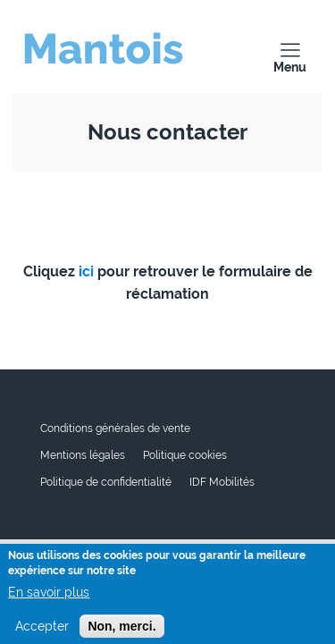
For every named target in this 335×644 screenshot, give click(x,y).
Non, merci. (121, 630)
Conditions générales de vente (115, 428)
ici (86, 271)
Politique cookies (185, 455)
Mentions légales (83, 455)
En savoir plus (49, 596)
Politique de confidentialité (106, 482)
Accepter (42, 630)
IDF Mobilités (222, 482)
